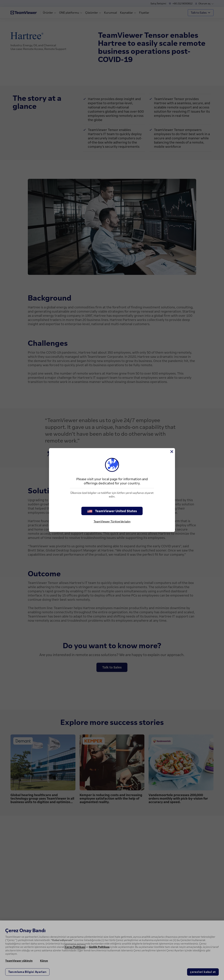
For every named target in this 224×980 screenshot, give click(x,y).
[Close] (171, 452)
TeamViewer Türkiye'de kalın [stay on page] (112, 521)
